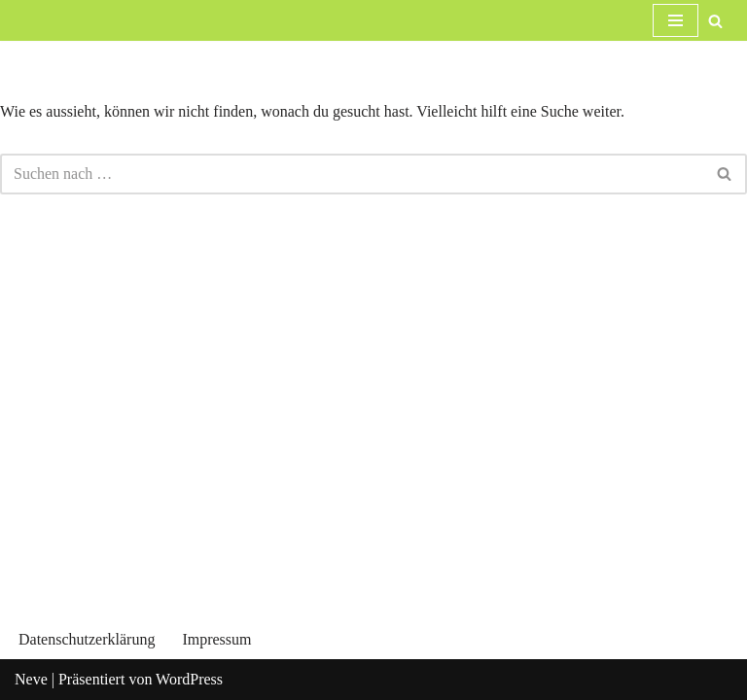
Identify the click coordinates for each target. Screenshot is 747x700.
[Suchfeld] (715, 21)
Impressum (216, 639)
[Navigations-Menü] (676, 20)
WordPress (189, 679)
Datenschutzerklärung (87, 639)
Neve (31, 679)
